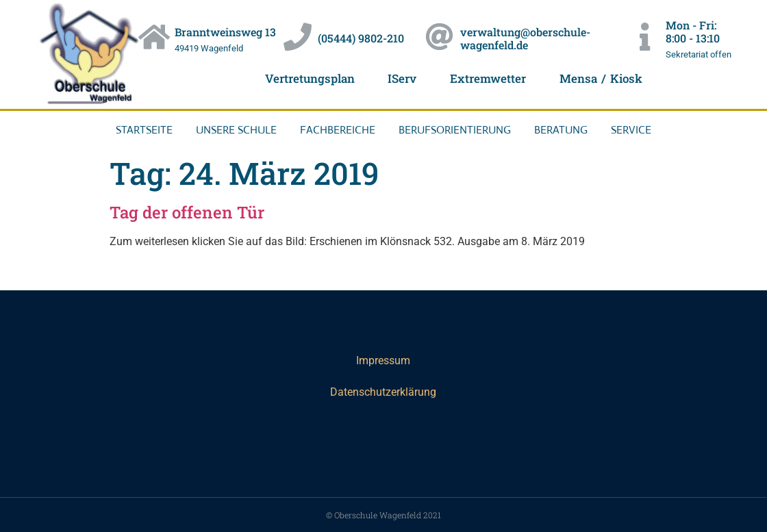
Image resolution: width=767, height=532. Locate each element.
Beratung (561, 130)
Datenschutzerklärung (383, 392)
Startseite (144, 130)
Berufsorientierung (455, 130)
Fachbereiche (338, 130)
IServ (402, 78)
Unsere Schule (236, 130)
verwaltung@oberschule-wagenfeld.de (525, 38)
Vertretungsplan (309, 78)
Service (631, 130)
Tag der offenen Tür (187, 212)
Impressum (383, 360)
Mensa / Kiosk (601, 78)
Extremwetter (488, 78)
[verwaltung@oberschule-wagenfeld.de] (439, 37)
